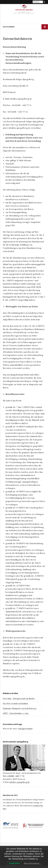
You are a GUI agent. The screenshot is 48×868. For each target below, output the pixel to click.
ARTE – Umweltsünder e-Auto (16, 713)
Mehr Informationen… (32, 863)
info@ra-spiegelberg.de (20, 782)
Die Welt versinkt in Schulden (15, 703)
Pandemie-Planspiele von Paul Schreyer (20, 708)
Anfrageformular (25, 729)
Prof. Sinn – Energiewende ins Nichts (19, 699)
